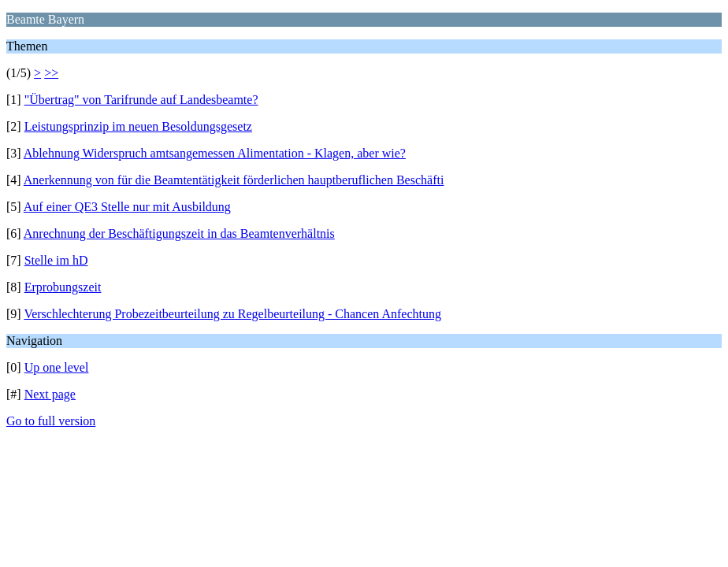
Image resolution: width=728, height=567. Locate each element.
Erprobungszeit (63, 287)
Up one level (57, 367)
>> (51, 73)
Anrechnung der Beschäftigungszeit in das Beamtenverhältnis (179, 233)
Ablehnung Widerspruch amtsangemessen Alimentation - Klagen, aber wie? (215, 153)
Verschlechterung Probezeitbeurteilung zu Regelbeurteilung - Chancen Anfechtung (232, 314)
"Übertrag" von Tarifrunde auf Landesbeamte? (141, 100)
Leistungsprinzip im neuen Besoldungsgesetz (138, 126)
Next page (50, 394)
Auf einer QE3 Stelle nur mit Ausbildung (127, 207)
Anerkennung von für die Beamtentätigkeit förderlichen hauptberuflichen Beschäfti (234, 180)
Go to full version (51, 421)
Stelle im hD (56, 260)
